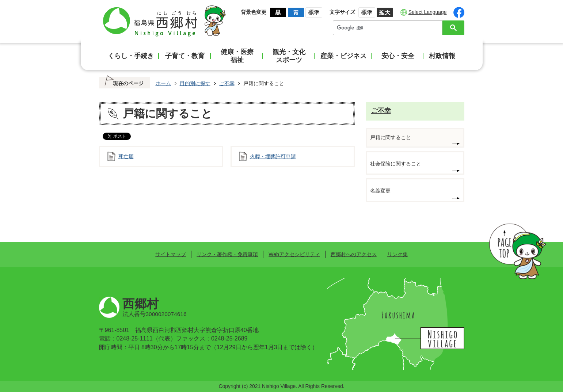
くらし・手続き (131, 56)
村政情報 (442, 56)
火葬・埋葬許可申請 (273, 156)
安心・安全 (398, 56)
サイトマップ (171, 254)
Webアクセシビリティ (294, 254)
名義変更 (380, 191)
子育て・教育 (185, 56)
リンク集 (397, 254)
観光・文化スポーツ (289, 56)
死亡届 (126, 156)
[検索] (389, 28)
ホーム (163, 83)
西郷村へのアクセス (354, 254)
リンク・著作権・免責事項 (227, 254)
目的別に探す (195, 83)
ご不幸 (227, 83)
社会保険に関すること (396, 164)
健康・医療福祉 (237, 56)
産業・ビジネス (343, 56)
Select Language (428, 12)
